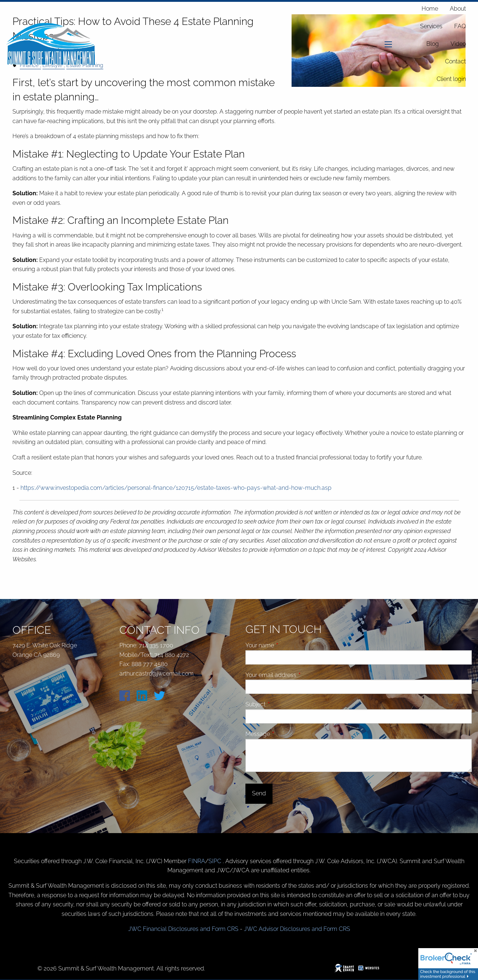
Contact (455, 61)
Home (430, 9)
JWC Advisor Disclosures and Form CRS (297, 929)
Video (458, 44)
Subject (283, 704)
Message (285, 734)
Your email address (299, 675)
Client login (451, 79)
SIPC (216, 861)
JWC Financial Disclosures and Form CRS (183, 929)
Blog (433, 44)
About (458, 9)
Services (431, 26)
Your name (287, 645)
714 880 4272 (172, 655)
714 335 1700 (156, 645)
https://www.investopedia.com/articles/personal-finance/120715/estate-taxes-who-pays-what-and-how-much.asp (176, 488)
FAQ (460, 26)
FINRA (197, 861)
